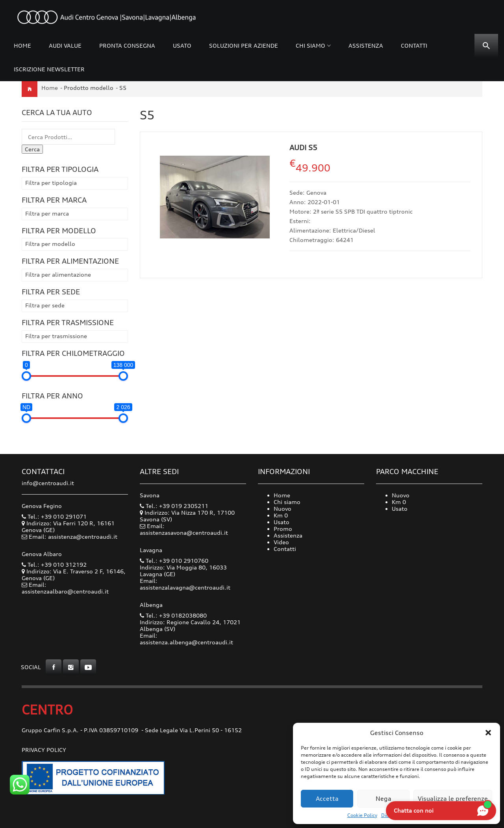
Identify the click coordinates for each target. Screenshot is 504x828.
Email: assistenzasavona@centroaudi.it (184, 529)
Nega (384, 799)
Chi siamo (310, 46)
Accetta (327, 799)
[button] (488, 733)
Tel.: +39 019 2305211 (174, 506)
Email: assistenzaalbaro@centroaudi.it (65, 588)
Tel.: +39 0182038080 (173, 615)
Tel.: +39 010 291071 (54, 516)
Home (22, 46)
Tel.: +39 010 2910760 (174, 561)
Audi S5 (303, 147)
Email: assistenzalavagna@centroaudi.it (185, 584)
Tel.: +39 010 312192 (54, 565)
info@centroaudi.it (48, 483)
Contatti (414, 46)
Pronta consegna (127, 46)
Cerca (32, 149)
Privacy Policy (44, 750)
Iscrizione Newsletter (49, 69)
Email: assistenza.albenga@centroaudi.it (186, 639)
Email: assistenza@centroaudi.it (73, 537)
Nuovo (283, 509)
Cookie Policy (362, 815)
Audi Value (65, 46)
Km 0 (281, 515)
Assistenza (366, 46)
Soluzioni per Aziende (244, 46)
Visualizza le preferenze (453, 799)
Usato (182, 46)
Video (281, 542)
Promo (283, 529)
